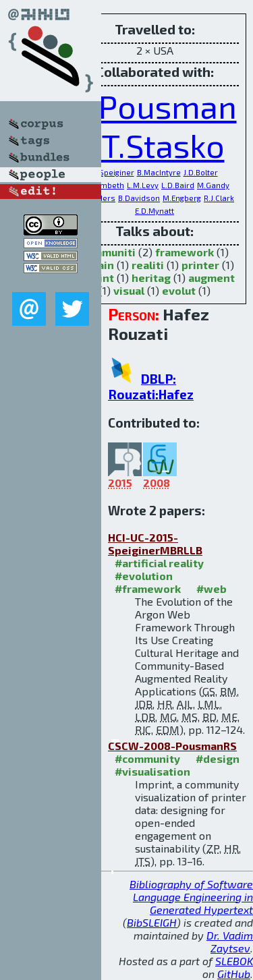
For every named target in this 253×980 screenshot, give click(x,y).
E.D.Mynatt (154, 211)
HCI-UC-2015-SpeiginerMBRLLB (155, 544)
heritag (151, 278)
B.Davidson (139, 198)
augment (212, 278)
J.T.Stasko (155, 145)
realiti (148, 265)
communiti (108, 252)
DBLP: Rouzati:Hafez (151, 386)
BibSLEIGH (152, 922)
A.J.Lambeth (102, 185)
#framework (148, 588)
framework (185, 252)
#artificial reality (159, 563)
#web (212, 588)
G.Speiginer (113, 172)
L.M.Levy (143, 185)
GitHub (234, 974)
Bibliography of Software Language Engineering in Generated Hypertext (191, 897)
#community (147, 758)
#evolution (144, 576)
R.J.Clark (219, 198)
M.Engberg (182, 198)
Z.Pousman (155, 106)
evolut (179, 290)
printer (200, 265)
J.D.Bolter (201, 172)
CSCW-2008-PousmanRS (172, 746)
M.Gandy (213, 185)
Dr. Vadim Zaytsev (230, 942)
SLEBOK (234, 961)
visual (129, 290)
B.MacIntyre (159, 172)
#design (218, 758)
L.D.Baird (178, 185)
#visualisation (152, 771)
